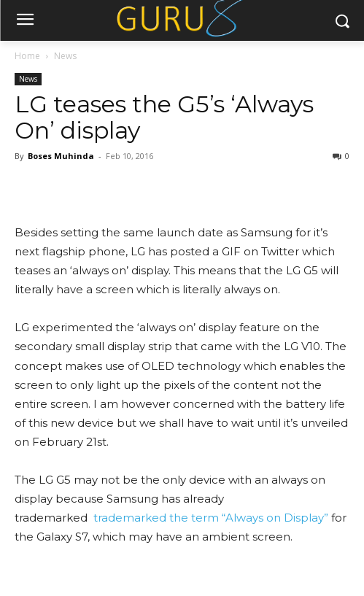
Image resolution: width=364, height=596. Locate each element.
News (65, 56)
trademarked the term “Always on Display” (209, 518)
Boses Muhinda (61, 156)
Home (27, 56)
